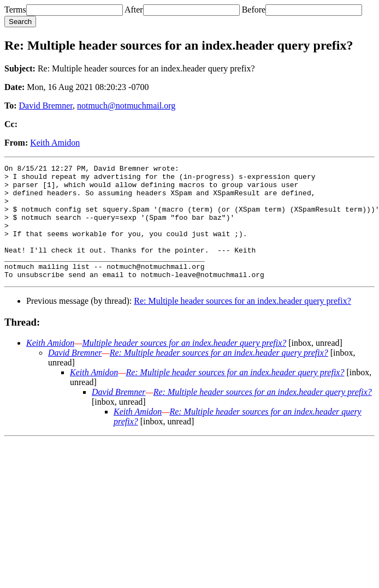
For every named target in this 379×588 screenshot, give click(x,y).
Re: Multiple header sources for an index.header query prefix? (242, 324)
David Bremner (46, 106)
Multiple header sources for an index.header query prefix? (184, 366)
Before (254, 10)
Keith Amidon (55, 143)
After (134, 10)
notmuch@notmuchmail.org (126, 106)
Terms (15, 10)
